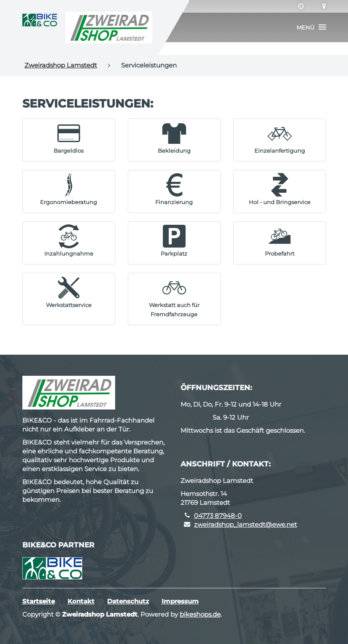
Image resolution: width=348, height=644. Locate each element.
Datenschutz (128, 601)
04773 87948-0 (218, 516)
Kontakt (81, 601)
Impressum (180, 601)
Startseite (39, 601)
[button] (311, 27)
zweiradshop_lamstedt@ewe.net (245, 524)
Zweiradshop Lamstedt (61, 65)
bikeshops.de (200, 614)
